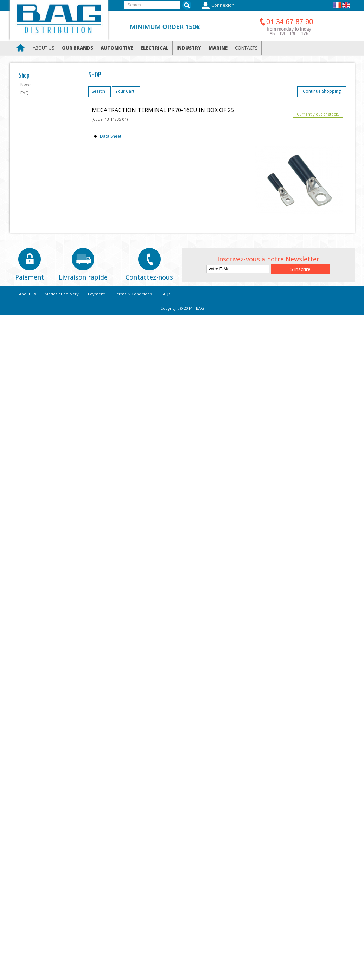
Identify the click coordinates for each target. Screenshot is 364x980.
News (26, 84)
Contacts (246, 48)
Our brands (78, 48)
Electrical (155, 48)
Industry (189, 48)
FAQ (25, 93)
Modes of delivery (62, 294)
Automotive (117, 48)
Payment (96, 294)
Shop (24, 76)
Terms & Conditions (133, 294)
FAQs (165, 294)
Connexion (217, 6)
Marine (218, 48)
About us (44, 48)
